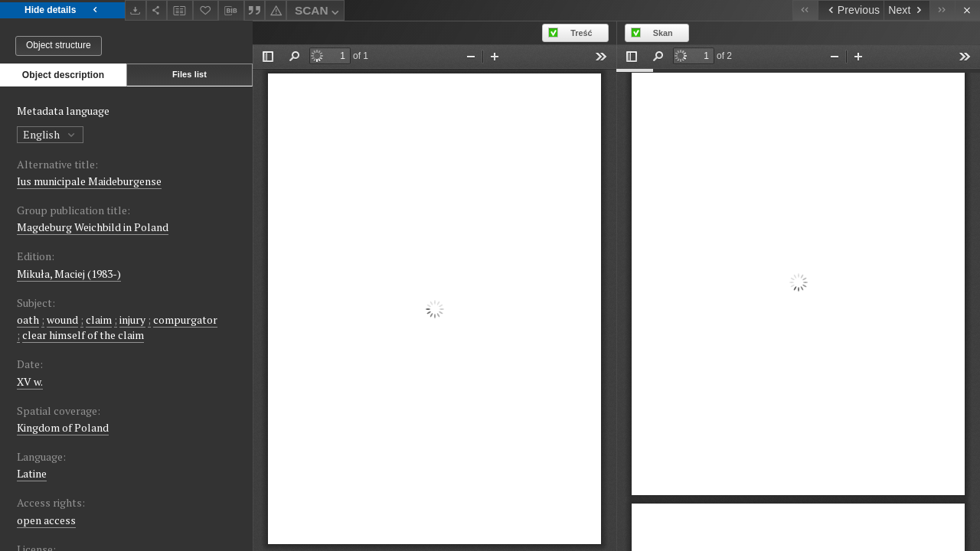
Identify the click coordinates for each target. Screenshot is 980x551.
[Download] (136, 10)
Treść (581, 33)
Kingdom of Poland (63, 427)
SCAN (318, 13)
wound (62, 320)
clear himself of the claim (83, 335)
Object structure (59, 45)
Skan (663, 33)
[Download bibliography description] (231, 11)
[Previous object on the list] (851, 10)
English (50, 134)
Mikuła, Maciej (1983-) (69, 274)
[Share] (157, 10)
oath (28, 320)
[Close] (967, 10)
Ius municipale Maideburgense (89, 181)
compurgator (185, 320)
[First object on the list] (805, 10)
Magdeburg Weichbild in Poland (93, 227)
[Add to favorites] (206, 10)
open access (46, 520)
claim (99, 320)
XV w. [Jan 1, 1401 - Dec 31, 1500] (30, 381)
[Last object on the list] (942, 10)
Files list (189, 74)
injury (132, 320)
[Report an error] (276, 10)
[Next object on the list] (906, 10)
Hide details (62, 10)
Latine (32, 473)
